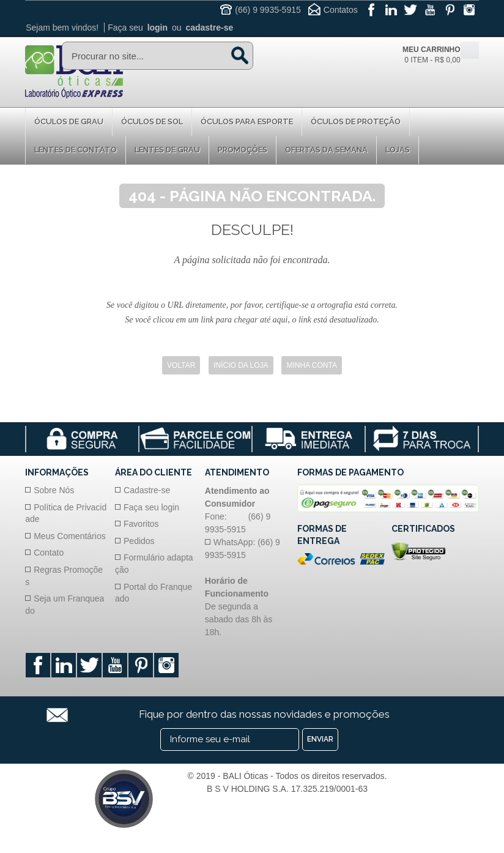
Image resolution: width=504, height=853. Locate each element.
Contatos (341, 10)
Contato (49, 553)
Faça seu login (151, 507)
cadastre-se (209, 28)
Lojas (398, 150)
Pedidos (139, 541)
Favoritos (141, 524)
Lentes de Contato (76, 150)
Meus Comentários (70, 536)
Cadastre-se (147, 490)
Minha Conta (311, 365)
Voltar (181, 365)
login (157, 28)
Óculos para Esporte (247, 121)
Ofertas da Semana (326, 150)
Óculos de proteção (356, 121)
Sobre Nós (54, 490)
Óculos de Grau (69, 121)
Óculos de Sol (152, 121)
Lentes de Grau (167, 150)
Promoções (243, 150)
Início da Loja (241, 365)
